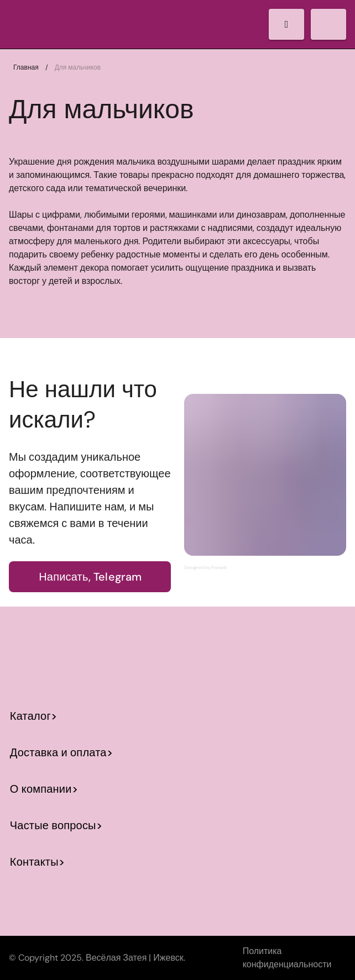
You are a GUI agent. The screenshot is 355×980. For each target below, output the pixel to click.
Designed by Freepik (205, 567)
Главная (26, 67)
